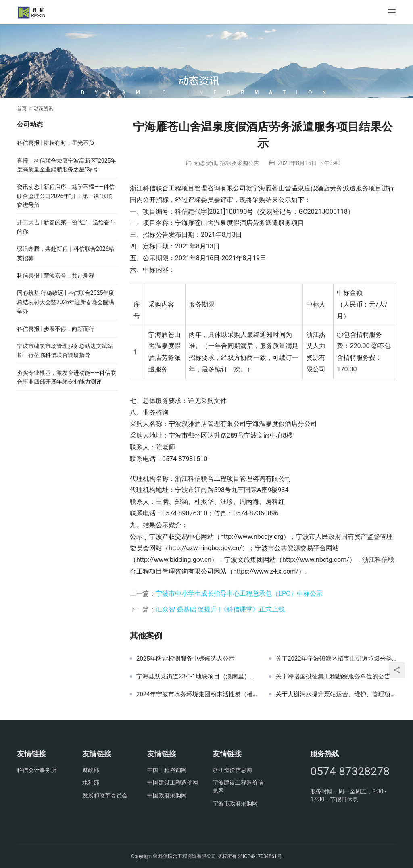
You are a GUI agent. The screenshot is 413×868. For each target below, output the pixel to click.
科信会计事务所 (37, 770)
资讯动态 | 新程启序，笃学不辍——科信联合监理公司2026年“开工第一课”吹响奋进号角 (66, 196)
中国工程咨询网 (167, 770)
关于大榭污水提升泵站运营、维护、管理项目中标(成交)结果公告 (336, 694)
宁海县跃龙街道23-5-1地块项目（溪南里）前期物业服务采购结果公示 (197, 676)
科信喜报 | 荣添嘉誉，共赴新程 (56, 275)
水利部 (91, 782)
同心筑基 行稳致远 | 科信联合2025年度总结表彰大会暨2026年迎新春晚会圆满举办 (66, 302)
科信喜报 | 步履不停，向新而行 (56, 329)
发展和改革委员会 (105, 795)
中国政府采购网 (167, 795)
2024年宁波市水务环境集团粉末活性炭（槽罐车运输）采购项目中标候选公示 (197, 694)
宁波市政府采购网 (235, 803)
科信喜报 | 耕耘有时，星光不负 (56, 143)
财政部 (91, 770)
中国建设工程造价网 (173, 782)
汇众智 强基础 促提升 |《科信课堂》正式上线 (220, 609)
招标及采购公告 (240, 163)
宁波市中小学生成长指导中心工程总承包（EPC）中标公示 (239, 594)
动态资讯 (206, 163)
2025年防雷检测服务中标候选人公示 (186, 659)
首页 (22, 108)
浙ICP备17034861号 (260, 856)
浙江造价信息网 (232, 770)
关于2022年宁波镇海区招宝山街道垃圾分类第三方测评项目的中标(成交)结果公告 (336, 659)
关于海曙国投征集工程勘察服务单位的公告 (333, 676)
